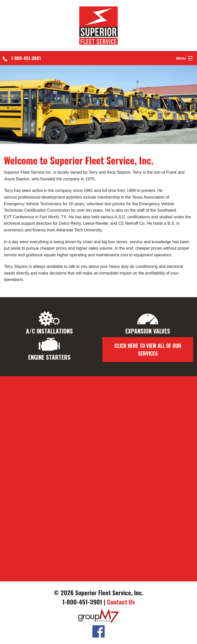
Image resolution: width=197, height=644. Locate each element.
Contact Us (121, 602)
